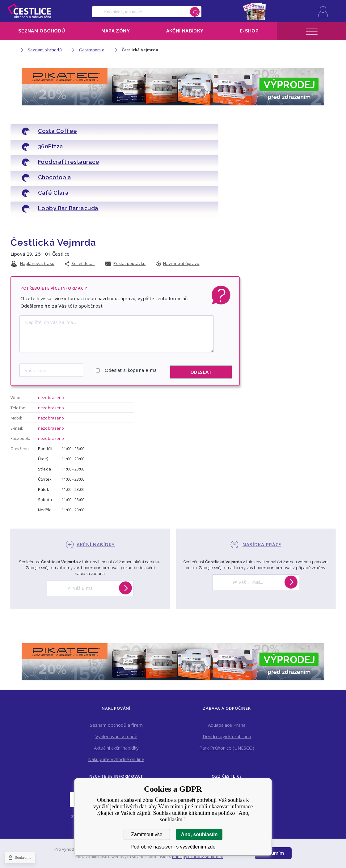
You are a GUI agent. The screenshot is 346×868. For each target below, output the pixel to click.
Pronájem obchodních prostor (227, 768)
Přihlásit (323, 12)
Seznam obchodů (42, 31)
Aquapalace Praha (227, 677)
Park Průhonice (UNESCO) (227, 700)
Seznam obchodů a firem (116, 677)
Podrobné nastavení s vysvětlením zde (173, 847)
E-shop (249, 31)
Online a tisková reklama (227, 756)
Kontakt (227, 745)
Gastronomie (92, 50)
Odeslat (201, 324)
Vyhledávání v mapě (116, 688)
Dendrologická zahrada (227, 688)
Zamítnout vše (147, 834)
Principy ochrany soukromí (197, 857)
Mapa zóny (116, 31)
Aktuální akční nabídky (116, 700)
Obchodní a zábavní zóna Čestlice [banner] (29, 11)
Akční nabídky (185, 31)
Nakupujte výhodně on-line (116, 711)
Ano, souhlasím (199, 834)
